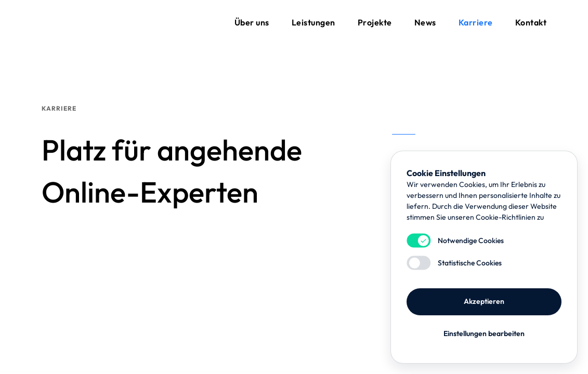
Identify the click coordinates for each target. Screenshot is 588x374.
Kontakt (531, 22)
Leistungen (313, 22)
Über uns (252, 22)
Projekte (375, 22)
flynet (68, 22)
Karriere (476, 22)
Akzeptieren (484, 301)
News (425, 22)
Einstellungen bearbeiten (484, 333)
